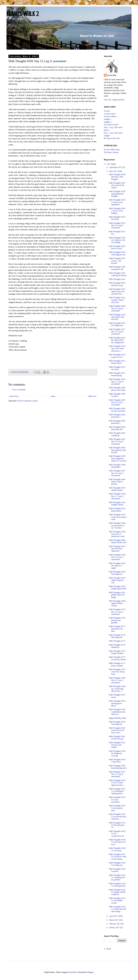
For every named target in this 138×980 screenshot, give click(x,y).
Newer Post (14, 396)
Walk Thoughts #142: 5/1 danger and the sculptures (117, 892)
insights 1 (108, 119)
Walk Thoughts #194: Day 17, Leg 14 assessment (117, 496)
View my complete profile (114, 100)
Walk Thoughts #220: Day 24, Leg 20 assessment (117, 308)
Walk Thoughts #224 (117, 279)
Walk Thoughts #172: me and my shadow (118, 658)
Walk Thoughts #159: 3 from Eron (117, 761)
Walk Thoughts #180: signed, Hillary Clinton (117, 603)
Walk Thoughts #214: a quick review (117, 356)
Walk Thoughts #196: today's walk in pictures (117, 482)
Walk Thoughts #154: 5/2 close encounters (117, 800)
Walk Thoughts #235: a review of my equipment (117, 202)
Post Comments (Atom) (28, 401)
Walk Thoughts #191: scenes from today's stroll (118, 517)
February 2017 (115, 924)
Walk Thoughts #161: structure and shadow (117, 745)
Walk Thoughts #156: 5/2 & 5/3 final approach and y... (117, 783)
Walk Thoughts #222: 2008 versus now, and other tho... (117, 291)
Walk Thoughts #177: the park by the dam (117, 629)
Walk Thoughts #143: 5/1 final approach (117, 885)
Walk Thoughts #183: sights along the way (117, 580)
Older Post (92, 396)
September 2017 (116, 167)
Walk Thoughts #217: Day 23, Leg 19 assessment (117, 332)
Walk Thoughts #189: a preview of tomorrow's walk (117, 534)
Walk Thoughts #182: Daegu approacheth (118, 587)
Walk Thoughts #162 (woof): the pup (117, 738)
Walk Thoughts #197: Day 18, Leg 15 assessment (117, 473)
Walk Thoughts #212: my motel (117, 368)
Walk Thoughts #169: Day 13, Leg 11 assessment (117, 680)
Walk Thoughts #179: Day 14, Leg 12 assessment (117, 612)
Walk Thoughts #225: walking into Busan (118, 274)
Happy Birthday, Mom (118, 718)
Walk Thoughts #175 (117, 641)
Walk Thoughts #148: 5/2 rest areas (117, 849)
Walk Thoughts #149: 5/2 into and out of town (117, 842)
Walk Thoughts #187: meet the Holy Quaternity (117, 549)
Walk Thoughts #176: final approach (117, 636)
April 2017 (114, 916)
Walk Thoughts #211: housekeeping (117, 374)
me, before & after (111, 125)
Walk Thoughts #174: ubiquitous (117, 646)
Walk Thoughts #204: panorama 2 (117, 422)
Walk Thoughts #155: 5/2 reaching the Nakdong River (117, 791)
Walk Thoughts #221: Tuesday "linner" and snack (117, 300)
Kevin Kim (112, 75)
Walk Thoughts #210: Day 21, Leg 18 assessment (117, 382)
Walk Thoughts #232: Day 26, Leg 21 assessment (117, 225)
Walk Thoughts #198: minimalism (117, 466)
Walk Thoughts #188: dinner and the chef (117, 541)
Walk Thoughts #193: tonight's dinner (117, 504)
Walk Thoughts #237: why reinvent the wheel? (117, 185)
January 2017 (115, 927)
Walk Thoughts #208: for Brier (117, 395)
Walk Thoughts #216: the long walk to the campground (117, 340)
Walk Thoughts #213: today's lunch (117, 362)
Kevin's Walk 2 (23, 14)
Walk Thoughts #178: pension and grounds (117, 620)
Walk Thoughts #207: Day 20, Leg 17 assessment (117, 402)
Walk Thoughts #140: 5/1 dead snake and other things (117, 909)
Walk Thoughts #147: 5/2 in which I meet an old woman (118, 857)
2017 (109, 164)
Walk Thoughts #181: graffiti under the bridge (117, 595)
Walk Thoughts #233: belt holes (117, 218)
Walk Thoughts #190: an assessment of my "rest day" (117, 525)
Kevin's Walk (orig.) (112, 150)
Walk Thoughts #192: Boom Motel (117, 510)
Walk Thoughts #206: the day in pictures (117, 410)
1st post (107, 111)
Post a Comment (19, 390)
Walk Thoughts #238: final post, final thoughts (117, 177)
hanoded (73, 972)
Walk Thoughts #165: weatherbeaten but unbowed (117, 712)
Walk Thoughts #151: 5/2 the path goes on (117, 825)
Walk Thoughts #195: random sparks (117, 489)
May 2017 (113, 171)
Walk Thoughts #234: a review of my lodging (117, 211)
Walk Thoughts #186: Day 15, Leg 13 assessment (117, 557)
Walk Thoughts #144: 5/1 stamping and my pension (117, 877)
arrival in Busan (110, 116)
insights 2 (108, 122)
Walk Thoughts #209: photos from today (117, 389)
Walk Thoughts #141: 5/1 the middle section (117, 901)
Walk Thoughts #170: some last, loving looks (117, 672)
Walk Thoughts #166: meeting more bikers (117, 703)
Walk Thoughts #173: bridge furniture (117, 652)
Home (53, 396)
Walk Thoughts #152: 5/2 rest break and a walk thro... (118, 817)
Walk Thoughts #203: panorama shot (117, 428)
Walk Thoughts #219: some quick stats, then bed (117, 317)
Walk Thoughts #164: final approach (117, 723)
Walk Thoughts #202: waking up (117, 434)
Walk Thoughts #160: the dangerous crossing (117, 753)
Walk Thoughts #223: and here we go (117, 284)
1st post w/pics (110, 114)
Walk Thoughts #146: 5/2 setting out (117, 864)
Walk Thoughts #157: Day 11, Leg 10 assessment (117, 774)
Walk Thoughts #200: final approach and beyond (117, 450)
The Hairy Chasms (111, 152)
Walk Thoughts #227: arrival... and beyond (117, 261)
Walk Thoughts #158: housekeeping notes (118, 767)
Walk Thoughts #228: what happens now (117, 253)
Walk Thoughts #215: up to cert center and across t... (117, 349)
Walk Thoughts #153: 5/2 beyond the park (117, 808)
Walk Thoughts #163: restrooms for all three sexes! (117, 730)
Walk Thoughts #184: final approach (117, 573)
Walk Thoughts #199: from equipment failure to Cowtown (118, 458)
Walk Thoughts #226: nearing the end (117, 268)
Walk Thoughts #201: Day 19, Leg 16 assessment (117, 442)
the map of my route (112, 138)
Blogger (90, 972)
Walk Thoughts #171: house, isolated (117, 664)
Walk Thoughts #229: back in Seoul (117, 247)
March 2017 (114, 920)
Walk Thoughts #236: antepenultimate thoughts (117, 194)
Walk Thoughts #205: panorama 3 (117, 416)
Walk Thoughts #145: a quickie (117, 870)
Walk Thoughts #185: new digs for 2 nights (117, 566)
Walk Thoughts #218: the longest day (117, 324)
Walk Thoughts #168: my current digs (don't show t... (117, 689)
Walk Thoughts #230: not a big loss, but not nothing (117, 240)
